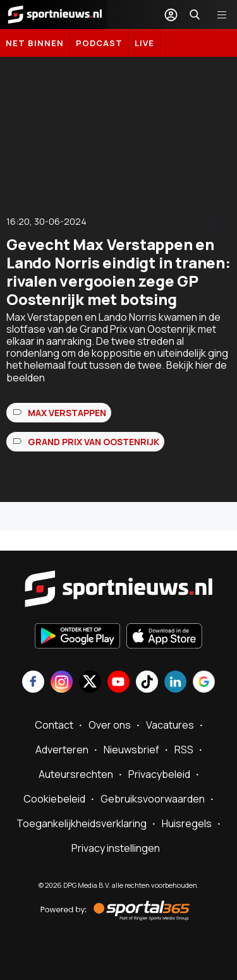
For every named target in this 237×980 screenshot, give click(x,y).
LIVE (144, 43)
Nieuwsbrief (131, 750)
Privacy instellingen (116, 848)
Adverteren (62, 750)
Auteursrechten (76, 774)
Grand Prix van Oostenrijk (94, 442)
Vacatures (170, 725)
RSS (184, 750)
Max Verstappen (67, 413)
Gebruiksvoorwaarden (153, 799)
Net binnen (35, 43)
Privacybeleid (159, 774)
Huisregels (187, 823)
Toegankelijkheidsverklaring (82, 823)
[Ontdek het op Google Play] (77, 637)
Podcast (99, 43)
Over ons (110, 725)
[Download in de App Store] (164, 637)
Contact (54, 725)
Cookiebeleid (54, 799)
